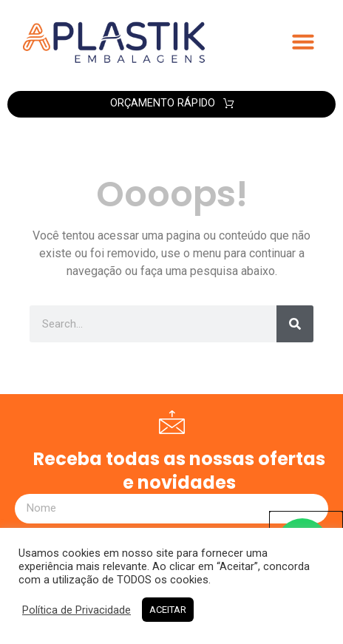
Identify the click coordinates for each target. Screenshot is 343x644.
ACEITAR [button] (168, 610)
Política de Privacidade (77, 610)
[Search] (295, 324)
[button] (303, 41)
